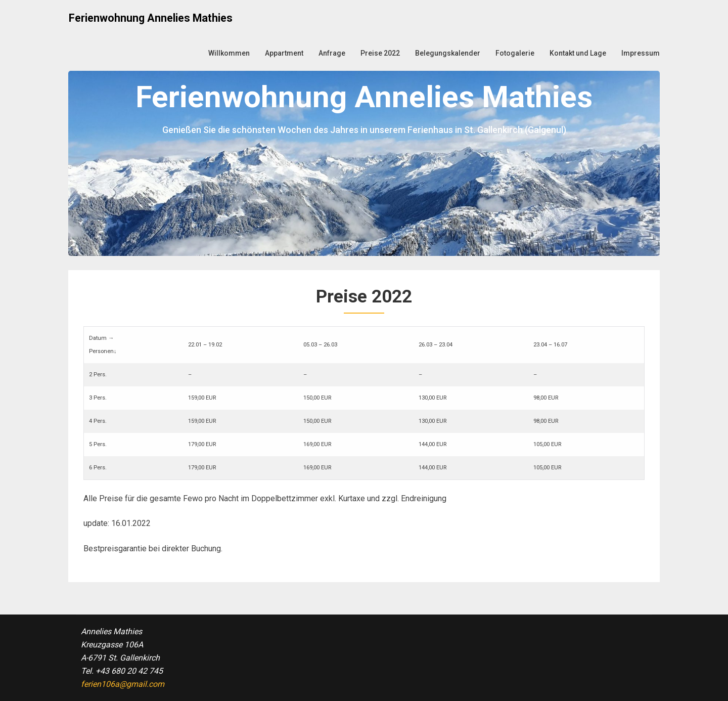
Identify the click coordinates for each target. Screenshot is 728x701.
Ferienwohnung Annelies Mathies (151, 18)
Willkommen (229, 53)
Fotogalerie (515, 53)
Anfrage (332, 53)
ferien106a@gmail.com (123, 684)
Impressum (641, 53)
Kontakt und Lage (578, 53)
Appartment (284, 53)
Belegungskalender (448, 53)
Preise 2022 (380, 53)
